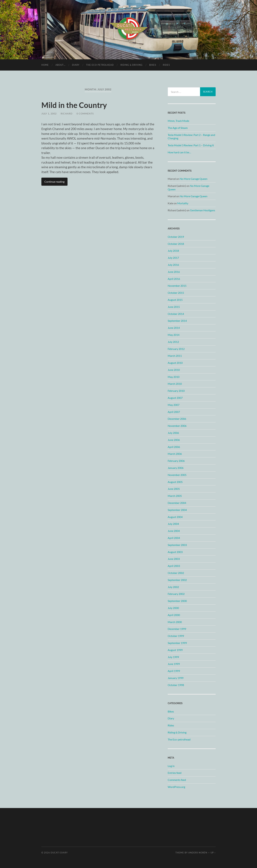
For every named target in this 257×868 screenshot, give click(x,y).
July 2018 (173, 251)
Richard (67, 114)
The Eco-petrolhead (100, 65)
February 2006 (176, 461)
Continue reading (54, 182)
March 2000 (175, 622)
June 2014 (174, 328)
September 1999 (177, 643)
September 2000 (177, 601)
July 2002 (173, 587)
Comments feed (177, 780)
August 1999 (175, 650)
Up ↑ (213, 853)
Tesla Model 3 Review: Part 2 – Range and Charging (191, 137)
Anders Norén (198, 853)
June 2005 (174, 489)
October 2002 (176, 573)
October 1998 (176, 685)
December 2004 (177, 503)
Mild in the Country (74, 105)
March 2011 (175, 356)
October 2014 (176, 314)
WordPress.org (176, 787)
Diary (76, 65)
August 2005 (175, 482)
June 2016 (174, 272)
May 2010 (174, 377)
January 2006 (176, 468)
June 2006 (174, 440)
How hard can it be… (179, 152)
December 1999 (177, 629)
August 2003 (175, 552)
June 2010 (174, 370)
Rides (166, 65)
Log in (171, 766)
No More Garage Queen (194, 179)
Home (45, 65)
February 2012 (176, 349)
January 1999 (176, 678)
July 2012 (173, 342)
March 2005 (175, 496)
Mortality (183, 203)
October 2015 (176, 293)
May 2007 (174, 405)
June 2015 (174, 307)
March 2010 (175, 384)
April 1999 (174, 671)
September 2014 (177, 321)
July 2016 (173, 265)
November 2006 (177, 426)
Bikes (153, 65)
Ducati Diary (59, 853)
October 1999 (176, 636)
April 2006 (174, 447)
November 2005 (177, 475)
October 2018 (176, 244)
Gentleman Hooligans (203, 210)
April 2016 (174, 279)
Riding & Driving (132, 65)
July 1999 (173, 657)
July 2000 (173, 608)
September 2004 (177, 510)
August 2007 (175, 398)
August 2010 (175, 363)
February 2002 (176, 594)
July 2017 (173, 258)
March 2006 (175, 454)
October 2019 (176, 237)
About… (60, 65)
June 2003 (174, 559)
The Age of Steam (178, 128)
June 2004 (174, 531)
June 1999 (174, 664)
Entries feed (175, 773)
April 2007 (174, 412)
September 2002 (177, 580)
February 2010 (176, 391)
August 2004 (175, 517)
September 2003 (177, 545)
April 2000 (174, 615)
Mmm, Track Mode (178, 121)
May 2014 (174, 335)
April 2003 (174, 566)
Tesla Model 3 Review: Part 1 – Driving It (191, 145)
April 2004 (174, 538)
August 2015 (175, 300)
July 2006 (173, 433)
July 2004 (173, 524)
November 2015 (177, 286)
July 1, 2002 (49, 114)
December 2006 (177, 419)
